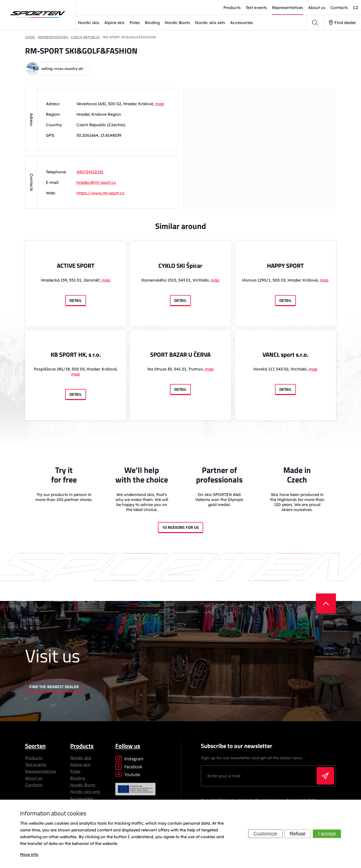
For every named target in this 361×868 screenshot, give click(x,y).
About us (34, 778)
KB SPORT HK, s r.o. (76, 354)
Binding (152, 23)
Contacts (34, 785)
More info (29, 854)
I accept (327, 834)
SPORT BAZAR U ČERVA (180, 354)
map (160, 104)
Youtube (128, 774)
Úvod (30, 37)
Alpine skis (114, 23)
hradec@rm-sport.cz (96, 182)
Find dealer (342, 23)
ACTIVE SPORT (76, 266)
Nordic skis (89, 23)
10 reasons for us (180, 527)
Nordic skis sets (210, 23)
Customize (265, 834)
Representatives (41, 771)
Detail (76, 300)
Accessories (242, 23)
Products (34, 758)
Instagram (129, 759)
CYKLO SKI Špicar (180, 266)
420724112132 (90, 172)
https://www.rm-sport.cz (100, 193)
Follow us (128, 746)
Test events (36, 765)
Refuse (298, 834)
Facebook (129, 767)
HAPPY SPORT (285, 266)
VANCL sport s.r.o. (285, 354)
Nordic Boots (177, 23)
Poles (135, 23)
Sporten (35, 746)
